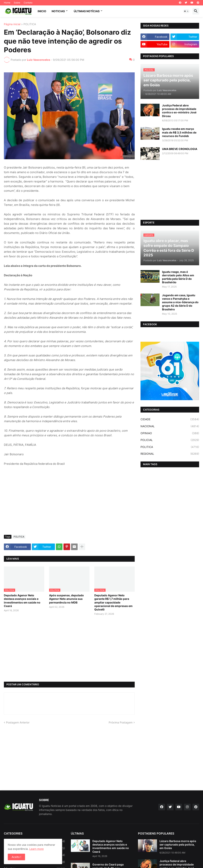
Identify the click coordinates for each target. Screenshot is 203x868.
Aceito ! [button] (16, 857)
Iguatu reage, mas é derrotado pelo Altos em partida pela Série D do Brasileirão (178, 277)
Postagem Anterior (18, 722)
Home (7, 3)
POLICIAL (170, 440)
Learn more (36, 849)
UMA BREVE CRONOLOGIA (180, 149)
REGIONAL (170, 454)
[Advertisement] (69, 503)
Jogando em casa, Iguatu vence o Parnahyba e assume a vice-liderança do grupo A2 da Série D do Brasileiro (180, 302)
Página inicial (12, 24)
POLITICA (30, 24)
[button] (186, 11)
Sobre (17, 3)
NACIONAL (170, 426)
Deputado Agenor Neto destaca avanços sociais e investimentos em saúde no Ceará (22, 601)
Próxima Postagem (121, 722)
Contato (28, 3)
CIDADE (170, 419)
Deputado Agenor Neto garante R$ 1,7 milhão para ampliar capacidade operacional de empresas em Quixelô (113, 602)
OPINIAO (170, 433)
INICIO (42, 11)
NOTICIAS (58, 11)
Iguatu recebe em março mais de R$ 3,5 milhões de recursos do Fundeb (179, 132)
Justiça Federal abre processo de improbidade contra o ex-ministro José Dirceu (179, 111)
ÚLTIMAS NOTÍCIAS (87, 11)
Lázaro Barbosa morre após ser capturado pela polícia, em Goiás (178, 844)
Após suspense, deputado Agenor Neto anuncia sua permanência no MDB (66, 599)
